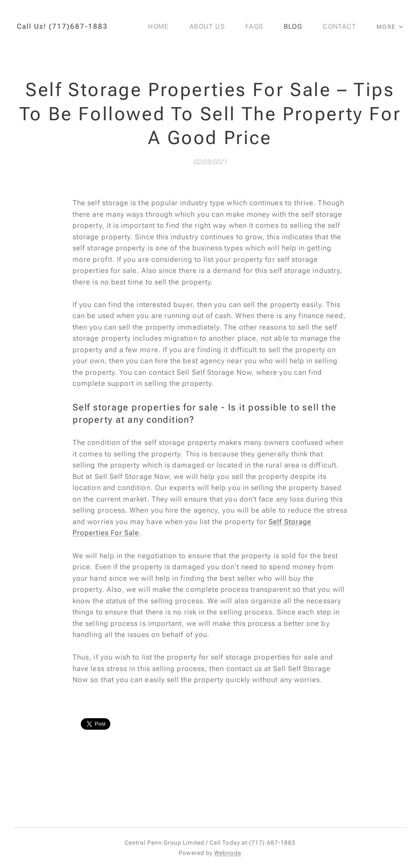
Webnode (228, 853)
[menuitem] (164, 27)
